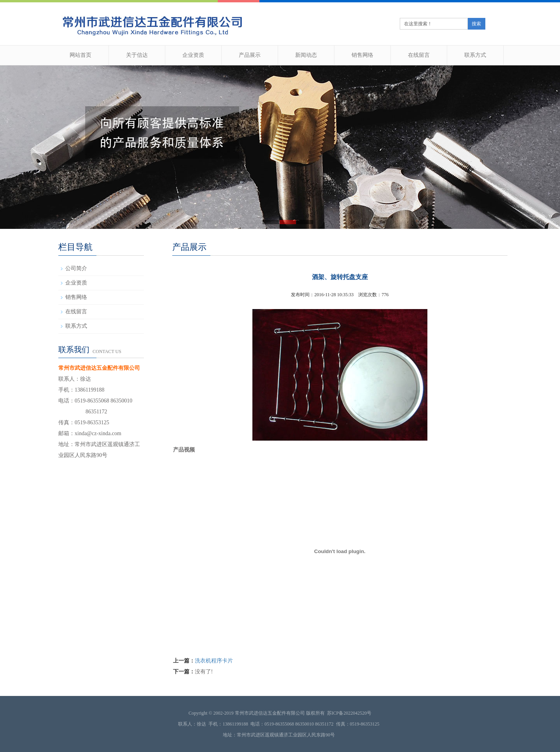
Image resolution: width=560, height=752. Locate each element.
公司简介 (76, 268)
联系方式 (475, 55)
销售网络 (362, 55)
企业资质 (193, 55)
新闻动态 (306, 55)
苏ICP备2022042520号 (349, 713)
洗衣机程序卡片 (214, 661)
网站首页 (80, 55)
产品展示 (250, 55)
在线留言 (419, 55)
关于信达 (137, 55)
